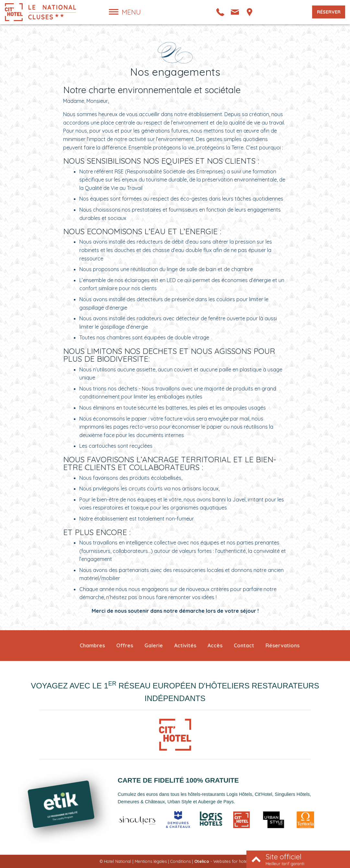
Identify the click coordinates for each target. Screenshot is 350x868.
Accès (215, 645)
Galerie (154, 645)
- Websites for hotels (222, 861)
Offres (125, 645)
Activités (185, 645)
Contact (244, 645)
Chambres (92, 645)
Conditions (181, 861)
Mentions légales (151, 861)
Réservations (282, 645)
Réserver (329, 12)
